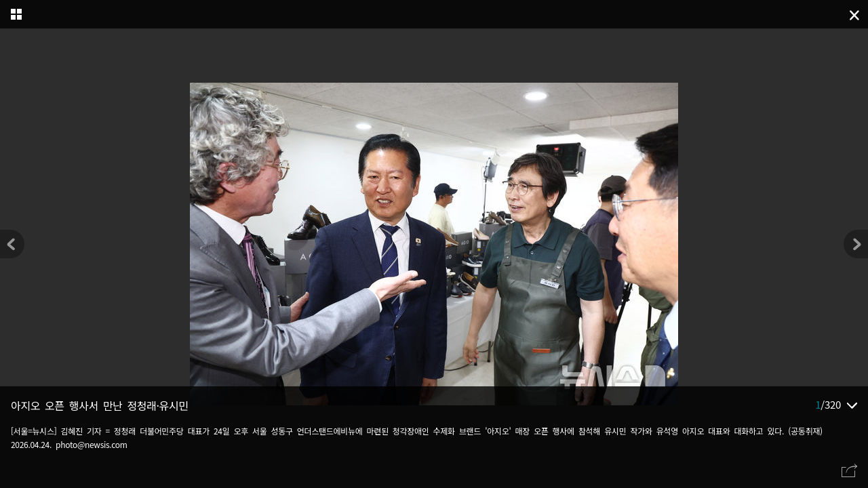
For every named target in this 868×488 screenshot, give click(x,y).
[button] (856, 244)
